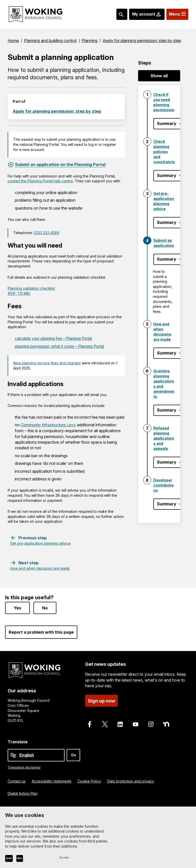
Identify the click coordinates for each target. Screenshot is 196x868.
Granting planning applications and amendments (164, 384)
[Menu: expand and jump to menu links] (176, 14)
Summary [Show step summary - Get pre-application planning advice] (167, 222)
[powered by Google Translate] (13, 754)
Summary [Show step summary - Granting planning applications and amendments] (167, 410)
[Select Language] (36, 753)
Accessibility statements (52, 779)
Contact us (17, 779)
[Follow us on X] (105, 723)
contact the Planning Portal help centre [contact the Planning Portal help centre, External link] (40, 181)
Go (73, 753)
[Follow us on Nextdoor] (166, 723)
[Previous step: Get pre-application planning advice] (40, 540)
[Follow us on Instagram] (151, 723)
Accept (16, 858)
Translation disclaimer (24, 766)
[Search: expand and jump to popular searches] (117, 14)
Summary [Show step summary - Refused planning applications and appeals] (167, 462)
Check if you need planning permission (164, 102)
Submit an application (164, 243)
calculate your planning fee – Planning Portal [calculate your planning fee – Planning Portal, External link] (56, 338)
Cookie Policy (89, 779)
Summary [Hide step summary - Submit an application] (167, 259)
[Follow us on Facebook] (90, 723)
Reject (40, 858)
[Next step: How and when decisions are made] (40, 565)
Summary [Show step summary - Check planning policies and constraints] (167, 175)
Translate (18, 740)
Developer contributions (164, 485)
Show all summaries (159, 77)
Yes (17, 606)
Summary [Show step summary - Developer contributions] (167, 504)
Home (13, 41)
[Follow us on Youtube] (136, 723)
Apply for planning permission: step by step (142, 41)
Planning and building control (50, 41)
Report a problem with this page (41, 631)
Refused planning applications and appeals (164, 438)
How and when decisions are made (162, 332)
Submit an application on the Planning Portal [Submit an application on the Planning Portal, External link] (60, 164)
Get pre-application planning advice (164, 201)
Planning (90, 41)
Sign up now (101, 699)
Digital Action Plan (23, 792)
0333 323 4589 (46, 233)
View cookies (71, 857)
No (45, 606)
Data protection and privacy (131, 779)
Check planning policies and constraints (164, 152)
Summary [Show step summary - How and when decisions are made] (167, 353)
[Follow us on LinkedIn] (120, 723)
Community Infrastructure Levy (49, 425)
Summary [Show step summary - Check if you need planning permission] (167, 123)
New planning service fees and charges (47, 363)
